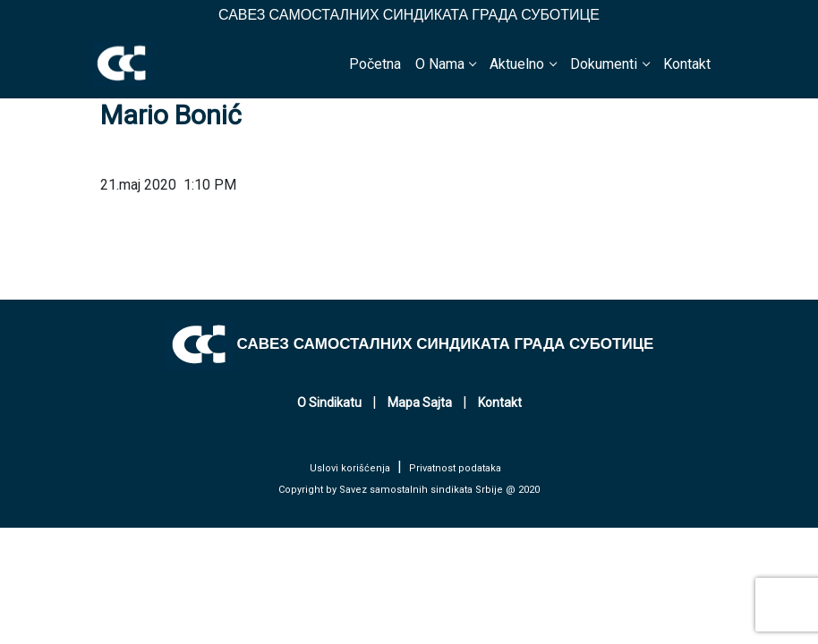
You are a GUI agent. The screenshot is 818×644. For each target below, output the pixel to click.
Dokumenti (604, 64)
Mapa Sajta (420, 402)
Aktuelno (517, 64)
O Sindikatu (329, 402)
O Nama (440, 64)
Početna (375, 64)
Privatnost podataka (455, 468)
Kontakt (687, 64)
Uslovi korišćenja (350, 468)
